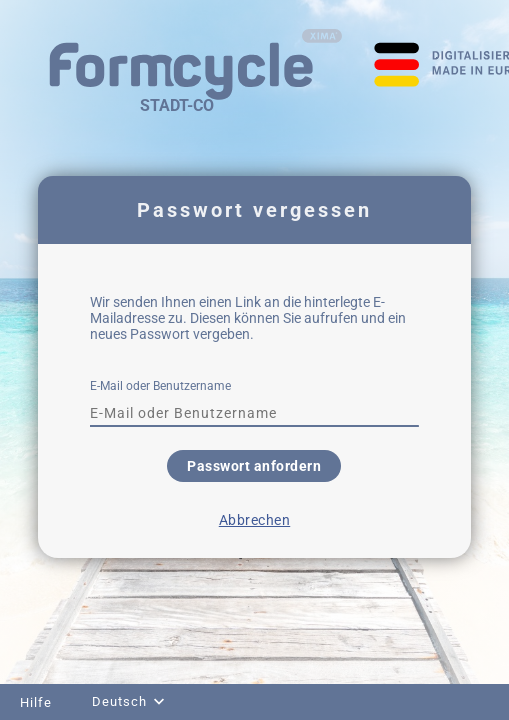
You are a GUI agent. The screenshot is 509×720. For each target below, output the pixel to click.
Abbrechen (255, 520)
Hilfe (36, 702)
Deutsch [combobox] (119, 701)
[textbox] (254, 413)
